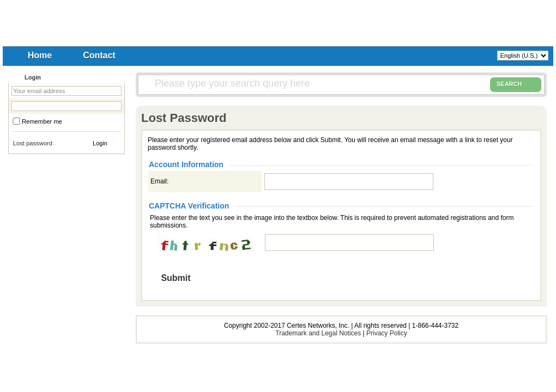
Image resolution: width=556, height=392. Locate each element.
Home (40, 55)
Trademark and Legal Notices (318, 333)
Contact (99, 55)
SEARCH (516, 84)
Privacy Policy (387, 333)
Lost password (33, 143)
